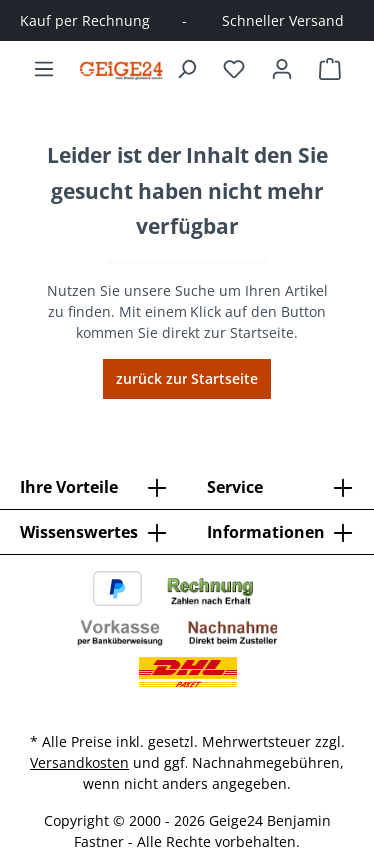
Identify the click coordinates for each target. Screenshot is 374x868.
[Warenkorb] (330, 69)
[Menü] (44, 69)
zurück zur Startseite (187, 379)
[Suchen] (187, 69)
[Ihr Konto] (282, 69)
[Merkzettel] (234, 69)
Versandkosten (79, 763)
